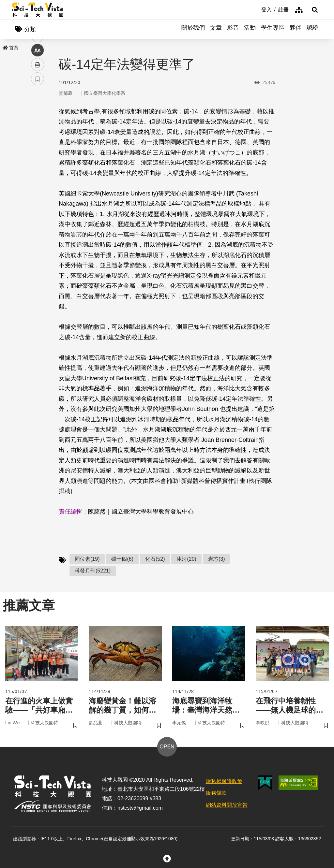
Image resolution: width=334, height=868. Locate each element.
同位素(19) (87, 559)
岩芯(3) (217, 559)
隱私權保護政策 (224, 782)
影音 (233, 29)
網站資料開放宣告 (227, 806)
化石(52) (155, 559)
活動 (250, 29)
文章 (216, 29)
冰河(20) (186, 559)
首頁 (10, 48)
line (35, 153)
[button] (314, 10)
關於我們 (193, 29)
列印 (38, 182)
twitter (38, 139)
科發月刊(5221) (93, 571)
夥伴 (296, 29)
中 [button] (38, 168)
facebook (38, 125)
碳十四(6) (122, 559)
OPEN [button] (167, 748)
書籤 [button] (38, 196)
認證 (312, 29)
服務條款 (216, 794)
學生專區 (273, 29)
